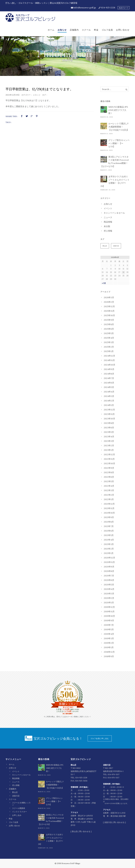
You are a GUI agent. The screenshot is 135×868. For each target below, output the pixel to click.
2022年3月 (109, 490)
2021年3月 (109, 544)
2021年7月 (109, 526)
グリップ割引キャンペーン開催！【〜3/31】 (119, 143)
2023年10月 (109, 419)
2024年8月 (109, 374)
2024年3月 (109, 396)
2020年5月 (109, 585)
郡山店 (105, 246)
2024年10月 (109, 365)
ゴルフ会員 (107, 30)
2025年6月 (109, 329)
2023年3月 (109, 441)
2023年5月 (109, 432)
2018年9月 (109, 656)
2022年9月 (109, 468)
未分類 (107, 226)
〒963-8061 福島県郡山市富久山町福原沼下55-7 (84, 771)
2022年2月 (109, 495)
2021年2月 (109, 549)
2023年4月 (109, 437)
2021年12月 (109, 504)
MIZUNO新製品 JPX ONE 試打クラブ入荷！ (118, 110)
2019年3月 (109, 638)
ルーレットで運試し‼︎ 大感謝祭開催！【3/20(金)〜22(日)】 (119, 127)
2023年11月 (109, 414)
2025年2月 (109, 347)
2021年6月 (109, 531)
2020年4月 (109, 589)
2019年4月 (109, 634)
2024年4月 (109, 392)
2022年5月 (109, 481)
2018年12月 (109, 652)
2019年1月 (109, 647)
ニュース (108, 217)
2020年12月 (109, 558)
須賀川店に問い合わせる (114, 822)
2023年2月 (109, 445)
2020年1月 (109, 603)
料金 (96, 30)
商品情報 (108, 222)
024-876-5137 (114, 774)
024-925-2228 (108, 8)
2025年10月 (109, 315)
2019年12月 (109, 607)
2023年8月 (109, 423)
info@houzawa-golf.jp (85, 8)
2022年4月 (109, 486)
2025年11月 (109, 311)
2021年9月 (109, 517)
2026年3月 (109, 297)
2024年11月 (109, 360)
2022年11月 (109, 459)
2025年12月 (109, 306)
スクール (86, 30)
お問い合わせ (123, 30)
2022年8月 (109, 472)
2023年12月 (109, 410)
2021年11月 (109, 508)
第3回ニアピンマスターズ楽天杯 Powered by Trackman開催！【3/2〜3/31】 (114, 162)
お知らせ (62, 30)
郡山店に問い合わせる (81, 831)
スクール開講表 (19, 808)
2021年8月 (109, 522)
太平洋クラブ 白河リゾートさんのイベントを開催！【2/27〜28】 (115, 181)
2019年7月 (109, 625)
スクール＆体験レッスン (21, 804)
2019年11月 (109, 611)
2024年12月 (109, 356)
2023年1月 (109, 450)
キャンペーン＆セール (114, 213)
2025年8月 (109, 324)
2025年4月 (109, 338)
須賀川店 (116, 246)
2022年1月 (109, 499)
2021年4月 (109, 540)
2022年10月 (109, 463)
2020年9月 (109, 567)
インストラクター (20, 812)
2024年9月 (109, 369)
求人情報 (108, 231)
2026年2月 (109, 302)
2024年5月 (109, 387)
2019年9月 (109, 620)
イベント (108, 208)
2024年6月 (109, 383)
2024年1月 (109, 405)
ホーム (51, 30)
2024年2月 (109, 401)
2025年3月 (109, 342)
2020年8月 (109, 571)
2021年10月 (109, 513)
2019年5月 (109, 629)
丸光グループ (124, 8)
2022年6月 (109, 477)
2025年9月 (109, 320)
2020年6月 (109, 580)
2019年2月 (109, 643)
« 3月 (104, 283)
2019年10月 (109, 616)
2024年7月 (109, 378)
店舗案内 (74, 30)
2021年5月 (109, 535)
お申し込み (17, 815)
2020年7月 (109, 576)
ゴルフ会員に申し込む (100, 738)
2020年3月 (109, 594)
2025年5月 (109, 333)
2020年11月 (109, 562)
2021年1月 (109, 553)
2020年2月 (109, 598)
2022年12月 (109, 454)
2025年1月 (109, 351)
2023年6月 (109, 428)
